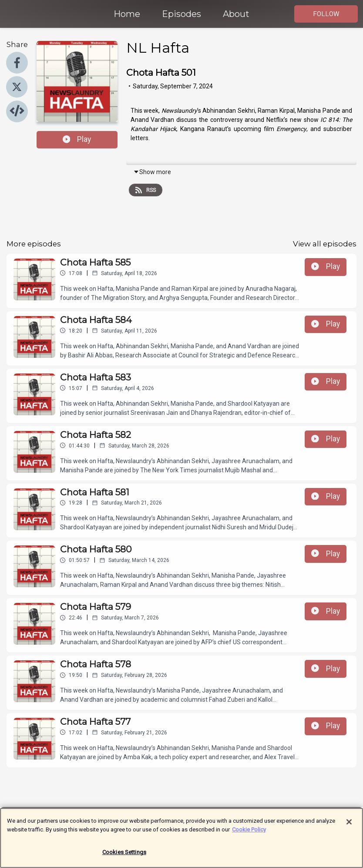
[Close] (349, 826)
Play (77, 139)
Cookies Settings (124, 856)
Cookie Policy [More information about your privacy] (249, 833)
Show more (152, 172)
